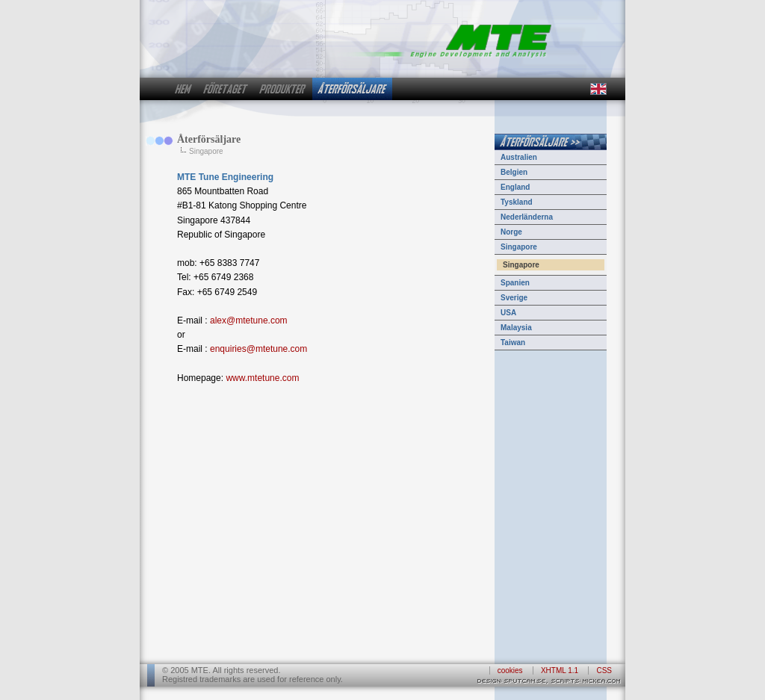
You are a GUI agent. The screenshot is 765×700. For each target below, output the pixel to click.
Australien (519, 157)
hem (183, 89)
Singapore (519, 247)
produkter (283, 89)
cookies (510, 670)
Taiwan (513, 343)
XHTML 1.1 (560, 670)
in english (598, 89)
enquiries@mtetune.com (258, 349)
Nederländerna (527, 217)
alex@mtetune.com (249, 320)
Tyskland (517, 202)
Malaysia (516, 328)
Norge (511, 232)
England (515, 187)
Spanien (515, 283)
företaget (226, 89)
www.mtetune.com (262, 378)
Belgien (514, 172)
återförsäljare (352, 89)
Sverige (514, 298)
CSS (604, 670)
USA (508, 313)
